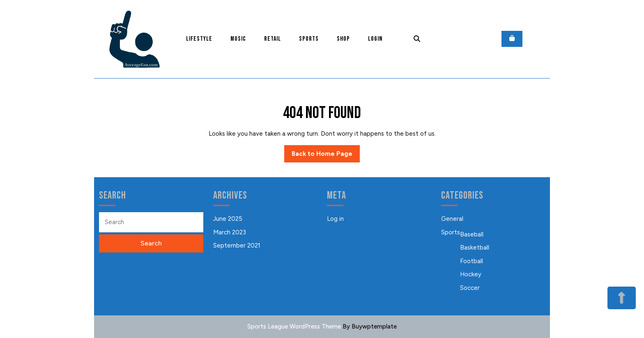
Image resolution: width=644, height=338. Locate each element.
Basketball (475, 248)
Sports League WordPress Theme (294, 326)
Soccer (470, 288)
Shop (343, 39)
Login (375, 39)
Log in (335, 219)
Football (471, 261)
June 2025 (228, 219)
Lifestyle (199, 39)
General (452, 219)
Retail (273, 39)
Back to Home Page (326, 156)
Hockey (471, 274)
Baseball (472, 234)
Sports (309, 39)
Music (238, 39)
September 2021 (237, 245)
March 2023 (230, 232)
